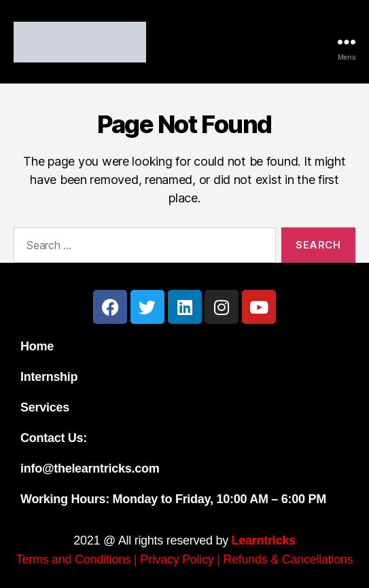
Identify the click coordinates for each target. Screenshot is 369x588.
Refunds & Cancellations (288, 559)
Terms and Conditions (74, 559)
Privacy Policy (177, 559)
